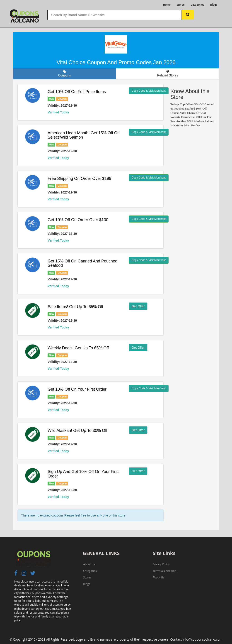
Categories (197, 5)
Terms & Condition (164, 571)
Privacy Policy (161, 564)
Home (167, 5)
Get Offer (138, 306)
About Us (89, 564)
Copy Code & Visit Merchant (149, 91)
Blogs (214, 5)
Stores (181, 5)
